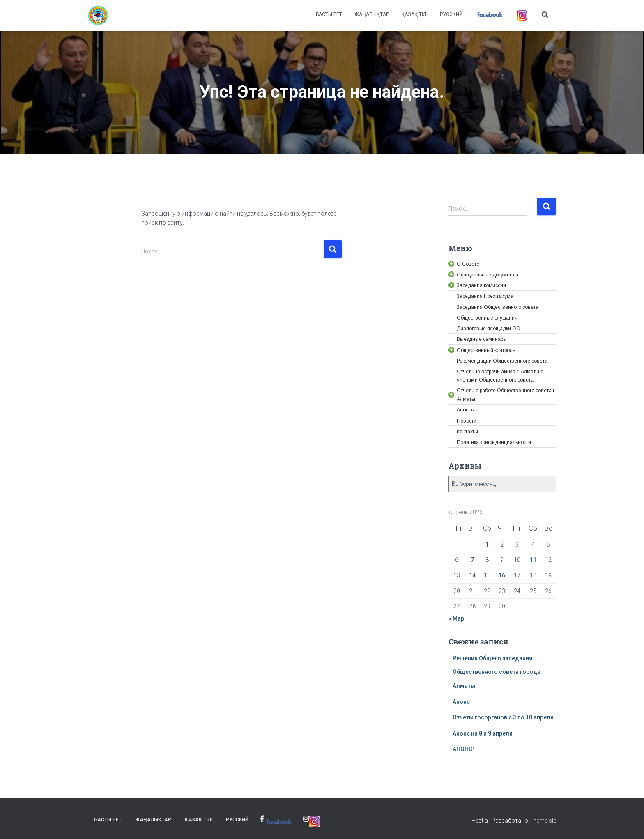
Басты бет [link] (329, 14)
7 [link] (472, 560)
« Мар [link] (456, 618)
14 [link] (472, 575)
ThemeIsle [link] (543, 821)
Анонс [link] (461, 702)
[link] (98, 16)
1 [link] (487, 545)
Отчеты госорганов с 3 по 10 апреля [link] (503, 717)
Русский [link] (451, 14)
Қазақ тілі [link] (414, 14)
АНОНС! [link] (463, 749)
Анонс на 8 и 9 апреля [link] (483, 733)
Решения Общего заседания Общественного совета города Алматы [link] (497, 672)
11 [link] (533, 560)
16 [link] (502, 575)
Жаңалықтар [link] (372, 14)
